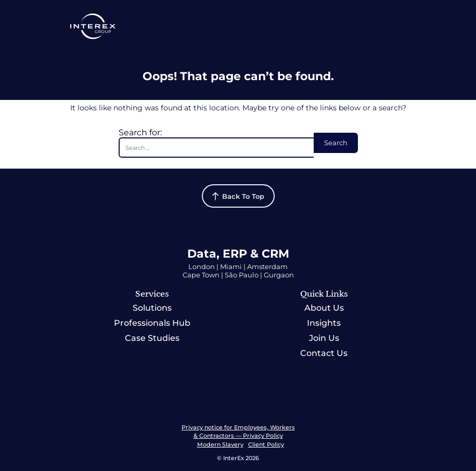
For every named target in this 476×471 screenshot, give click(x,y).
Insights (324, 323)
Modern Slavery (220, 444)
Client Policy (266, 444)
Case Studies (152, 338)
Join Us (324, 338)
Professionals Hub (152, 323)
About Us (324, 308)
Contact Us (324, 353)
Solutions (152, 308)
